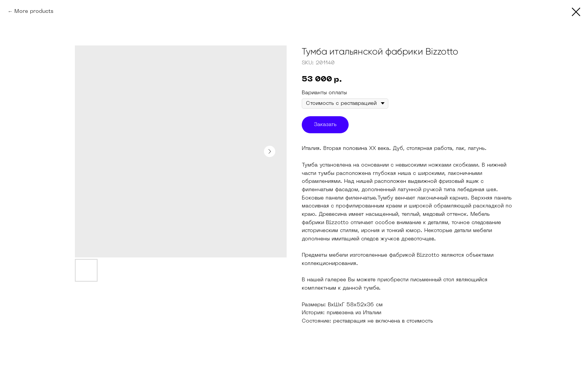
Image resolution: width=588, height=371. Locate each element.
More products (34, 12)
